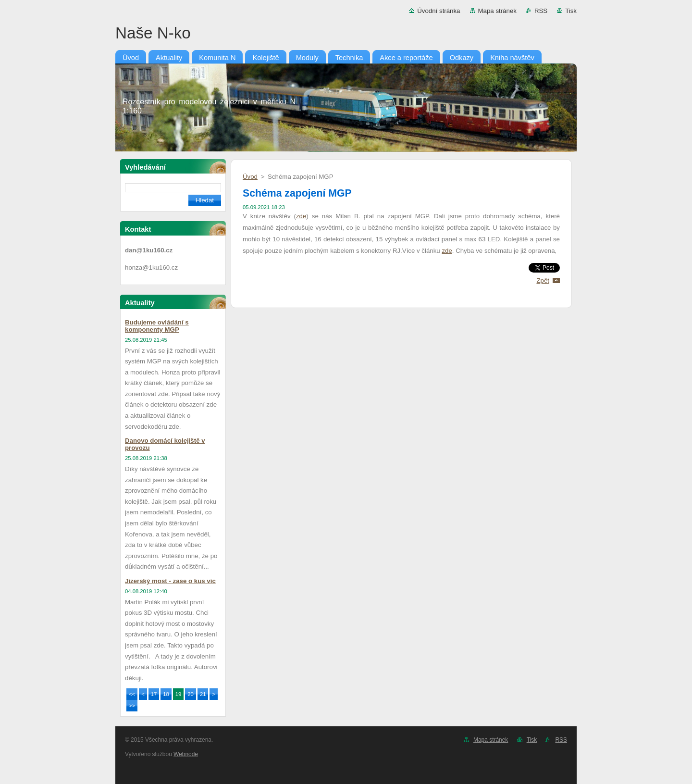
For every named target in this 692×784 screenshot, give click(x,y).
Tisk (571, 11)
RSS (541, 11)
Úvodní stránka (439, 11)
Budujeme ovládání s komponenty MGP (157, 326)
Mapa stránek (497, 11)
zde (301, 216)
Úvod (250, 177)
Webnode (186, 754)
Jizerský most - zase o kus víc (170, 581)
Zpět (543, 280)
